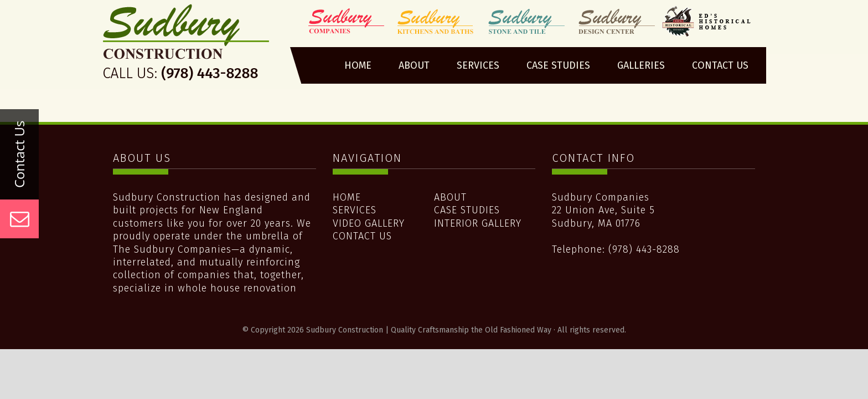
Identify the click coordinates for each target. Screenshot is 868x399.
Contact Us (362, 236)
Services (355, 210)
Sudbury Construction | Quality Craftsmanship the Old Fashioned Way (187, 46)
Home (347, 197)
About (450, 197)
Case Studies (467, 210)
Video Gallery (369, 223)
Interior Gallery (478, 223)
